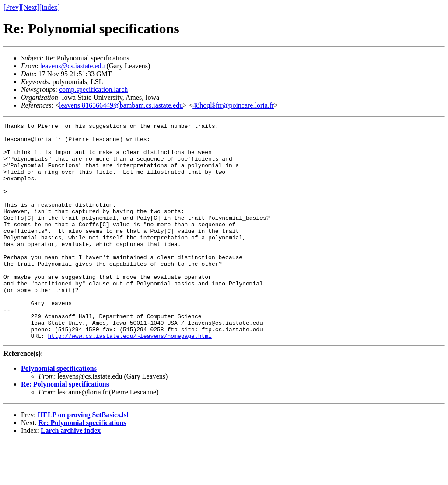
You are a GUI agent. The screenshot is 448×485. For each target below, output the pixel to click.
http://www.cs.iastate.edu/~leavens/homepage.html (129, 379)
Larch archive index (71, 474)
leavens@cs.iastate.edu (72, 66)
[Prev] (12, 7)
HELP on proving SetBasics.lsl (83, 458)
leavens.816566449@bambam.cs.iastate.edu (121, 105)
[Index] (50, 7)
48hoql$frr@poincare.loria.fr (233, 105)
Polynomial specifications (59, 412)
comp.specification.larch (93, 90)
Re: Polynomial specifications (65, 427)
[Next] (30, 7)
